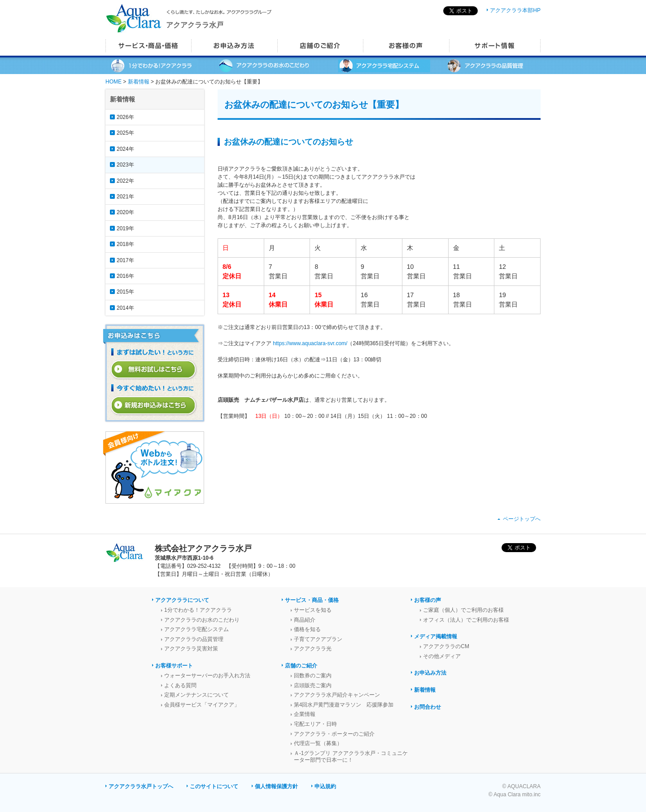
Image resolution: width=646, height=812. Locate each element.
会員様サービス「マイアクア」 (202, 705)
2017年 (125, 260)
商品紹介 (305, 620)
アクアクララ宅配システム (196, 629)
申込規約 (325, 786)
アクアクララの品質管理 (194, 639)
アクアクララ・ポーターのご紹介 (334, 734)
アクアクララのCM (446, 646)
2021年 (125, 197)
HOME (113, 82)
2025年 (125, 133)
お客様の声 (428, 600)
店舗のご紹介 (301, 666)
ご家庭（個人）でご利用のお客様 (463, 610)
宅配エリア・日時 (315, 724)
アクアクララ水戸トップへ (141, 786)
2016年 (125, 276)
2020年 (125, 212)
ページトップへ (522, 519)
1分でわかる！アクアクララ (198, 610)
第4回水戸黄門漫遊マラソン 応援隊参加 (344, 705)
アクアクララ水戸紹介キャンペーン (337, 695)
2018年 (125, 244)
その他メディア (442, 656)
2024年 (125, 149)
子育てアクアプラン (318, 639)
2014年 (125, 308)
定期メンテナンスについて (196, 695)
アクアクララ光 (313, 649)
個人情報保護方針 (276, 786)
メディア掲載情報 (436, 636)
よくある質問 (180, 685)
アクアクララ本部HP (515, 10)
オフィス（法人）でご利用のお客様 (466, 620)
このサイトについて (214, 786)
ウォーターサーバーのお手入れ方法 (207, 676)
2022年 (125, 181)
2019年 (125, 228)
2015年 (125, 292)
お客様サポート (174, 666)
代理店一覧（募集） (318, 743)
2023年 (125, 165)
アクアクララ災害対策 (191, 649)
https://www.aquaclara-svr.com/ (310, 343)
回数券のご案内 (313, 676)
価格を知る (307, 629)
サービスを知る (313, 610)
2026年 (125, 117)
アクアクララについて (182, 600)
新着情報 (139, 82)
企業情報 (305, 714)
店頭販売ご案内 (313, 685)
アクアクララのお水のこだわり (202, 620)
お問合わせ (428, 707)
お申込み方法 (430, 673)
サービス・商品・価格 (312, 600)
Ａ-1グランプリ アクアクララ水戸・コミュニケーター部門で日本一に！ (351, 757)
